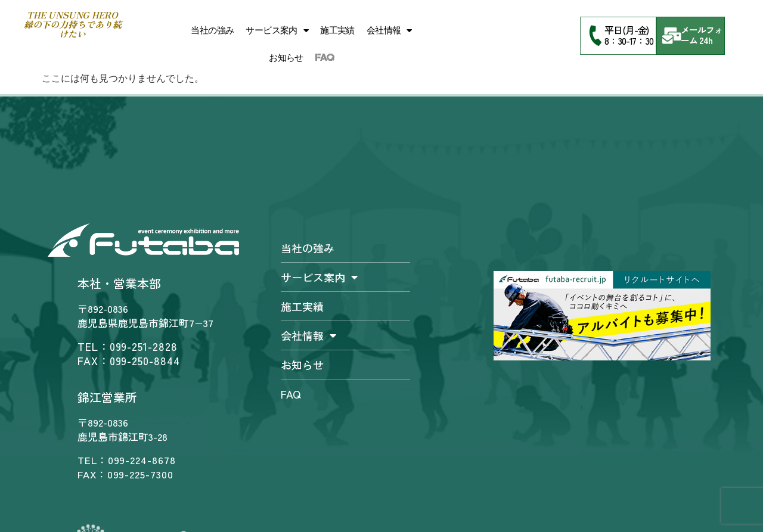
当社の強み (212, 30)
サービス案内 (277, 31)
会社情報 (389, 31)
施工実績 (337, 30)
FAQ (325, 58)
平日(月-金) (626, 30)
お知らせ (286, 58)
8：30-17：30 (629, 41)
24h (706, 40)
